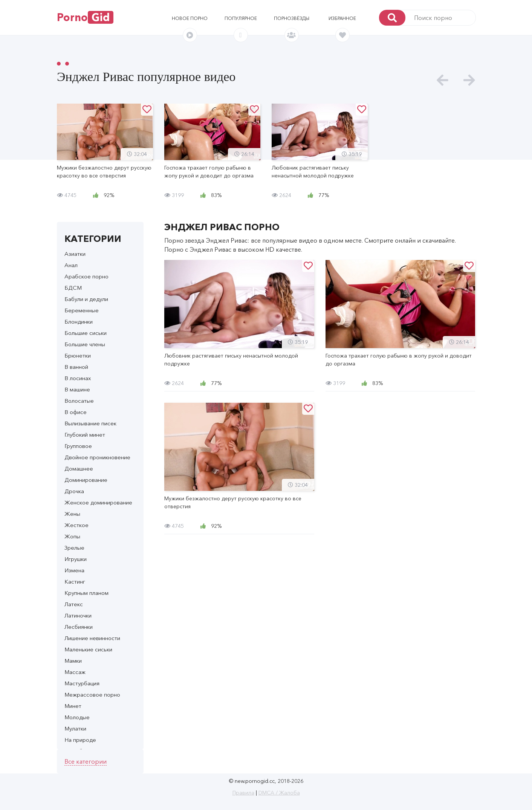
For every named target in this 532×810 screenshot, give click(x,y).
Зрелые (74, 548)
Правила (243, 793)
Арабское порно (86, 276)
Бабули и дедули (86, 299)
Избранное (342, 18)
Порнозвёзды (292, 18)
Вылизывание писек (90, 423)
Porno (85, 17)
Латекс (74, 604)
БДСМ (73, 288)
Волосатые (79, 401)
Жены (72, 514)
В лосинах (78, 378)
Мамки (73, 661)
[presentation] (443, 80)
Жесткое (76, 525)
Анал (71, 265)
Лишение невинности (92, 638)
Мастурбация (82, 683)
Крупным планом (86, 593)
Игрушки (76, 559)
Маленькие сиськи (88, 649)
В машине (77, 389)
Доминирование (86, 480)
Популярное (241, 18)
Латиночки (78, 615)
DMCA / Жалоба (279, 793)
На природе (80, 740)
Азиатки (75, 254)
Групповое (78, 446)
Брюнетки (78, 355)
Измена (74, 570)
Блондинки (79, 322)
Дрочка (74, 491)
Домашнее (79, 468)
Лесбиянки (79, 627)
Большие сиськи (86, 333)
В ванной (76, 367)
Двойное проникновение (97, 457)
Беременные (82, 310)
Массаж (75, 672)
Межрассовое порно (92, 695)
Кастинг (75, 582)
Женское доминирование (98, 502)
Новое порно (190, 18)
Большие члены (85, 344)
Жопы (72, 536)
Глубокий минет (85, 435)
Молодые (77, 717)
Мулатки (75, 728)
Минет (73, 706)
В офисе (76, 412)
